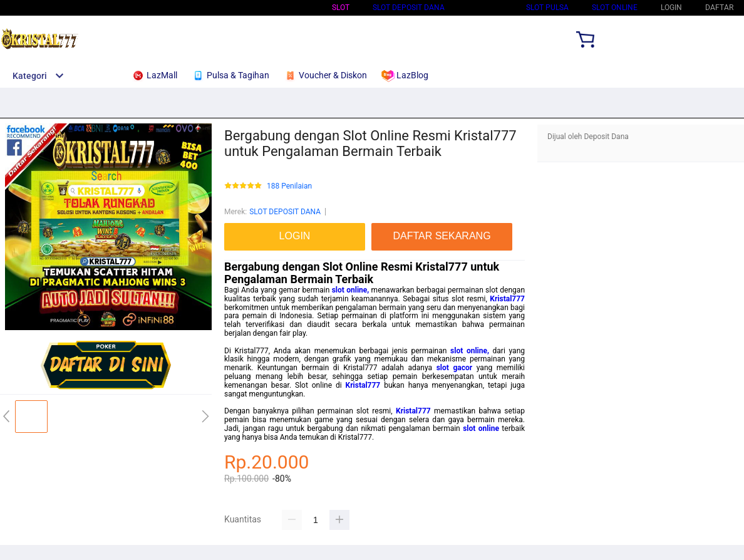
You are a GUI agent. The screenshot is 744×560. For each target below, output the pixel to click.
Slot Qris (485, 8)
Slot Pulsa (547, 8)
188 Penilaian (289, 186)
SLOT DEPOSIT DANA (409, 8)
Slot (341, 8)
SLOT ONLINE (615, 8)
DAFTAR (719, 8)
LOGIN (671, 8)
